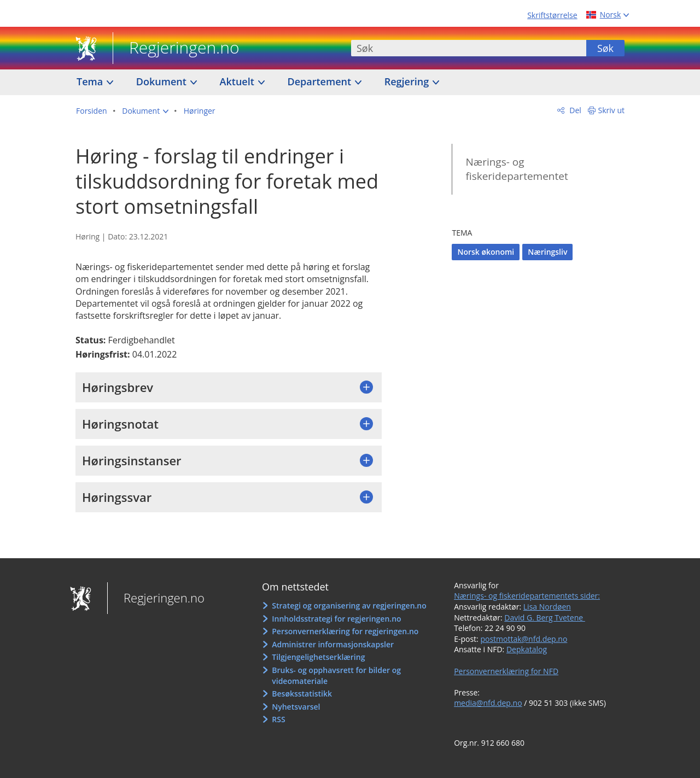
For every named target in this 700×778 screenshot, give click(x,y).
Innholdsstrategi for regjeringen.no (336, 619)
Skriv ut (612, 110)
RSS (278, 719)
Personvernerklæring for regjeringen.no (345, 631)
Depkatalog (527, 649)
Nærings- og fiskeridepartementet (517, 169)
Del (574, 110)
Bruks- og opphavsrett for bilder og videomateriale (336, 675)
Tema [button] (91, 81)
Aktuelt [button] (238, 81)
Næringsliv (547, 252)
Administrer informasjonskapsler (333, 644)
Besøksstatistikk (302, 694)
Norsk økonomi (486, 252)
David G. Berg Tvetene (545, 618)
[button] (145, 111)
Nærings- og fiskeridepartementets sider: (527, 596)
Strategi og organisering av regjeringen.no (349, 606)
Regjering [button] (408, 81)
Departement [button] (321, 81)
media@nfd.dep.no (488, 703)
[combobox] (469, 48)
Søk (605, 48)
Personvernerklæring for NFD (506, 671)
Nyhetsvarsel (296, 707)
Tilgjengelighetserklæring (318, 657)
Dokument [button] (163, 81)
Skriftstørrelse (552, 15)
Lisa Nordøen (547, 607)
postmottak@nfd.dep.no (524, 639)
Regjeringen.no (176, 49)
